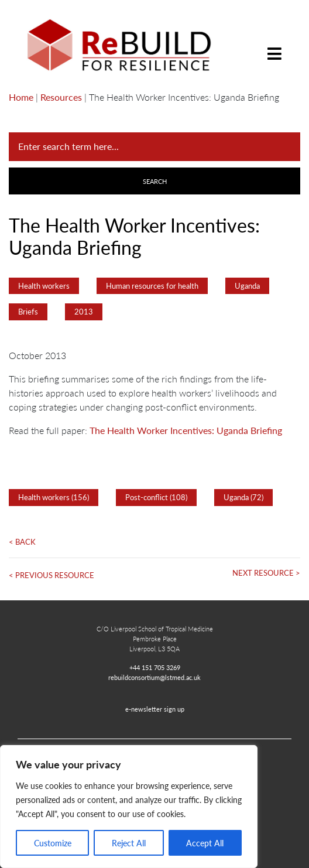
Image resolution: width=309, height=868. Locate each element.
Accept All (205, 843)
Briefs (28, 312)
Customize (53, 843)
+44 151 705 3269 (155, 667)
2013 (84, 312)
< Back (22, 542)
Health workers (44, 286)
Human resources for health (152, 286)
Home (21, 97)
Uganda (247, 286)
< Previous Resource (51, 575)
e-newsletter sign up (155, 709)
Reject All (129, 843)
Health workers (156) (54, 497)
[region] (129, 807)
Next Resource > (266, 573)
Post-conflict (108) (156, 497)
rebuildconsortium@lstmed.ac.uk (154, 677)
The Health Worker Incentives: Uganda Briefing (186, 430)
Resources (61, 97)
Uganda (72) (243, 497)
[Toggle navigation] (274, 45)
